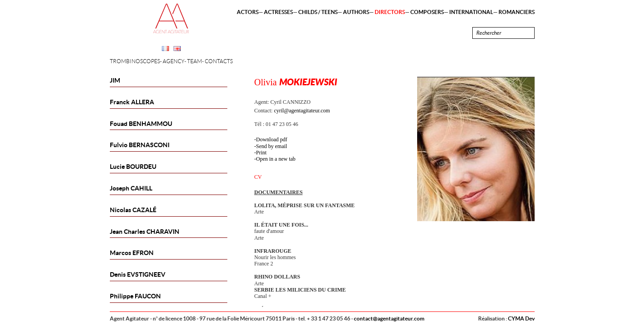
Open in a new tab (276, 159)
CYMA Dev (521, 318)
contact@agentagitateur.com (389, 318)
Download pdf (272, 139)
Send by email (272, 146)
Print (261, 153)
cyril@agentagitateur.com (302, 111)
